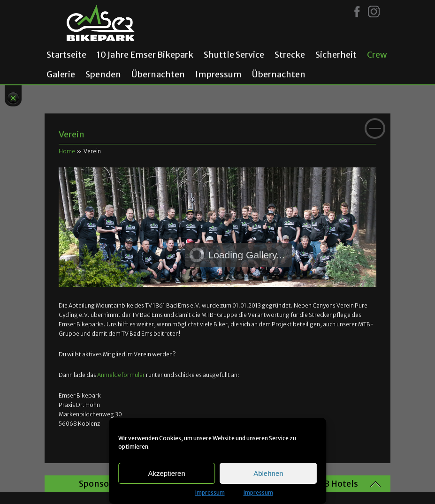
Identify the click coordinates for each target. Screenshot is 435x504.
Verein (72, 134)
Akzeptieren (167, 473)
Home (67, 151)
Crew (377, 55)
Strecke (290, 55)
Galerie (61, 75)
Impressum (210, 493)
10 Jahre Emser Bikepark (145, 55)
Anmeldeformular (121, 375)
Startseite (66, 55)
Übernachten (158, 75)
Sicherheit (336, 55)
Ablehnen (268, 473)
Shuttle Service (234, 55)
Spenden (103, 75)
